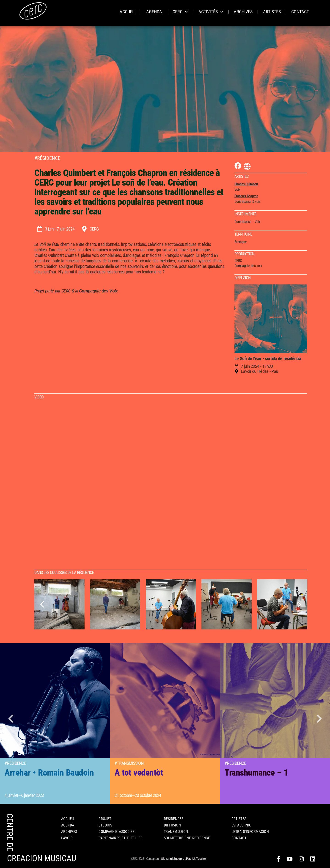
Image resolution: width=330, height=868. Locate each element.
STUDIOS (105, 825)
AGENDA (154, 12)
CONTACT (300, 12)
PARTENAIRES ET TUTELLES (121, 838)
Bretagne (241, 242)
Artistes (239, 819)
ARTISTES (272, 12)
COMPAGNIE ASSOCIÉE (117, 832)
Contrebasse (243, 222)
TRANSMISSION (176, 832)
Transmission (130, 763)
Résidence (49, 158)
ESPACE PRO (242, 825)
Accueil (68, 819)
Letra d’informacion (250, 832)
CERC (180, 12)
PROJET (105, 819)
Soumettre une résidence (187, 838)
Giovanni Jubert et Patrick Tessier (183, 859)
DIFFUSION (172, 825)
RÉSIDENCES (174, 819)
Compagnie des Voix (98, 291)
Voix (257, 222)
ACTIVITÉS (211, 12)
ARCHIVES (243, 12)
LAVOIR (67, 838)
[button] (11, 720)
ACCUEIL (128, 12)
